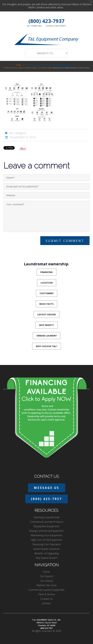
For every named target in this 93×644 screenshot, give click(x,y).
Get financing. (35, 26)
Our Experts (47, 576)
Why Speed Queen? (47, 558)
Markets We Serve (47, 585)
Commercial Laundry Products (47, 522)
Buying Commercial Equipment (46, 531)
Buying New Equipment (46, 526)
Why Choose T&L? (47, 346)
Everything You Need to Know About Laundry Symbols (29, 68)
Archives (46, 603)
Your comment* (46, 216)
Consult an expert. (56, 26)
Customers (47, 293)
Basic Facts (46, 304)
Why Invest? (47, 325)
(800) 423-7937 (46, 21)
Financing (46, 272)
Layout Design (46, 314)
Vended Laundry (47, 336)
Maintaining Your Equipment (47, 535)
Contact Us (46, 599)
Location (47, 283)
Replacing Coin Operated (47, 544)
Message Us (47, 488)
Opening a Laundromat (46, 517)
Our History (47, 581)
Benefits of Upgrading (47, 553)
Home (18, 65)
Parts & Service (46, 594)
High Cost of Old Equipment (47, 540)
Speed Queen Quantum (46, 549)
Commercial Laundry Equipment (49, 65)
